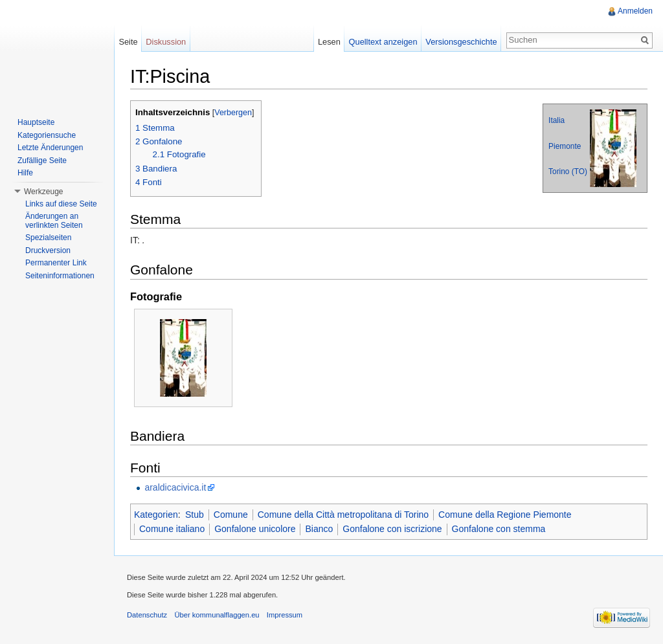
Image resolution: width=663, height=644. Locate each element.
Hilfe (25, 173)
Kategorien (156, 515)
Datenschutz (147, 615)
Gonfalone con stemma (499, 529)
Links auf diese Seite (61, 204)
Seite (128, 42)
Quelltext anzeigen (383, 42)
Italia (556, 120)
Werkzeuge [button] (43, 192)
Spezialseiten (48, 238)
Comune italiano (172, 529)
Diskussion (166, 42)
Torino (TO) (568, 172)
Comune (231, 515)
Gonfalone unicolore (255, 529)
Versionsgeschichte (461, 42)
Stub (195, 515)
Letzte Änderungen (50, 148)
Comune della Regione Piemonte (505, 515)
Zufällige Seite (42, 161)
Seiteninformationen (60, 276)
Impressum (285, 615)
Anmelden (635, 11)
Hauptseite (36, 122)
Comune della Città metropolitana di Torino (343, 515)
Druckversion (48, 250)
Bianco (319, 529)
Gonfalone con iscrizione (392, 529)
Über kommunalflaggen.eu (217, 615)
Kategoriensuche (47, 135)
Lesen (329, 42)
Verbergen (233, 113)
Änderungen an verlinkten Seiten (54, 221)
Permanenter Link (56, 263)
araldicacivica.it (175, 487)
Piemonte (565, 146)
